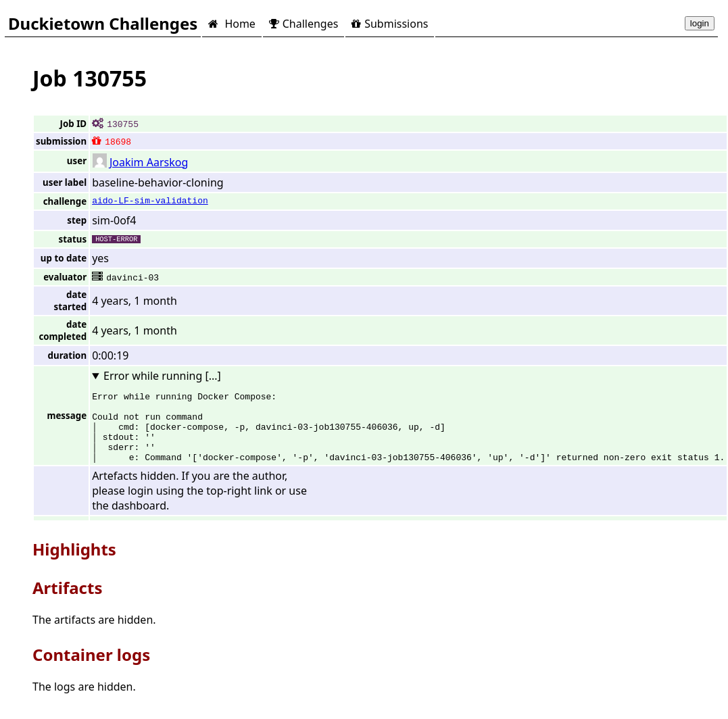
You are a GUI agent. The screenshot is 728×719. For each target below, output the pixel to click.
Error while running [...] (162, 376)
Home (232, 24)
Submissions (390, 24)
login (700, 23)
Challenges (304, 24)
